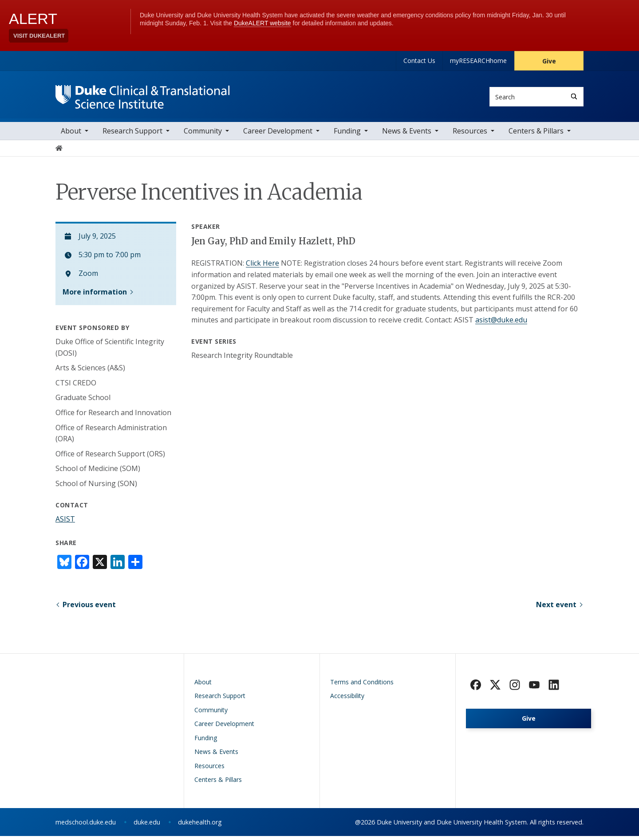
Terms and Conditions (362, 686)
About (71, 135)
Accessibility (347, 700)
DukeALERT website (262, 23)
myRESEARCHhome (478, 61)
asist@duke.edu (501, 324)
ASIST (65, 523)
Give (549, 61)
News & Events (407, 135)
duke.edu (147, 826)
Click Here (262, 267)
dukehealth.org (200, 826)
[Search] (574, 96)
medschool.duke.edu (86, 826)
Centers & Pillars (536, 135)
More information (95, 296)
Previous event (89, 608)
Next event (556, 608)
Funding (347, 135)
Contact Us (419, 61)
